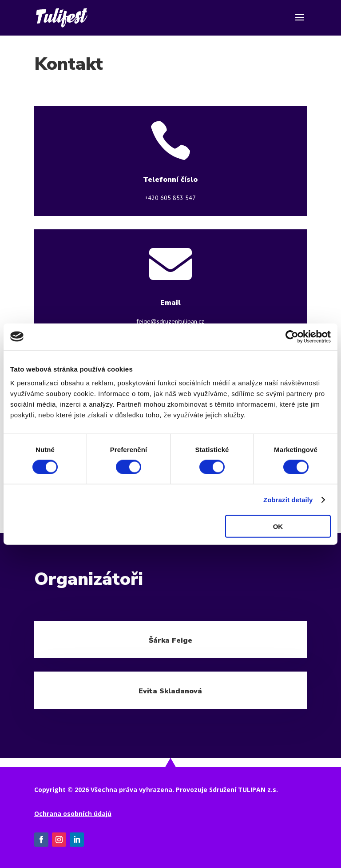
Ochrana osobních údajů (73, 814)
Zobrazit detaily (288, 499)
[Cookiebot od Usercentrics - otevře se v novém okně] (292, 336)
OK (278, 526)
